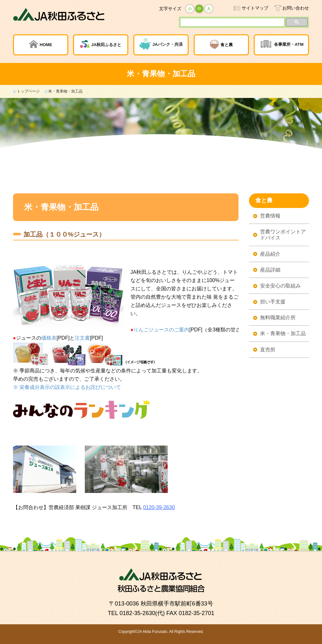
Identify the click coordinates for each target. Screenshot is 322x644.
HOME (46, 44)
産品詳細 (270, 270)
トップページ (28, 91)
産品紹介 (270, 254)
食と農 (227, 44)
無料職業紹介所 (278, 318)
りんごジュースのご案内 (161, 330)
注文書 (82, 338)
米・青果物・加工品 (283, 333)
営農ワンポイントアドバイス (283, 235)
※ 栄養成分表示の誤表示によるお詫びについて (67, 387)
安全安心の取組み (280, 286)
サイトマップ (255, 8)
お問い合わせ (296, 8)
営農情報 (270, 216)
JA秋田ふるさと (106, 44)
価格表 (49, 338)
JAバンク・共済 (168, 44)
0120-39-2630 (159, 507)
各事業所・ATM (289, 44)
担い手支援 (273, 302)
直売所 (268, 350)
